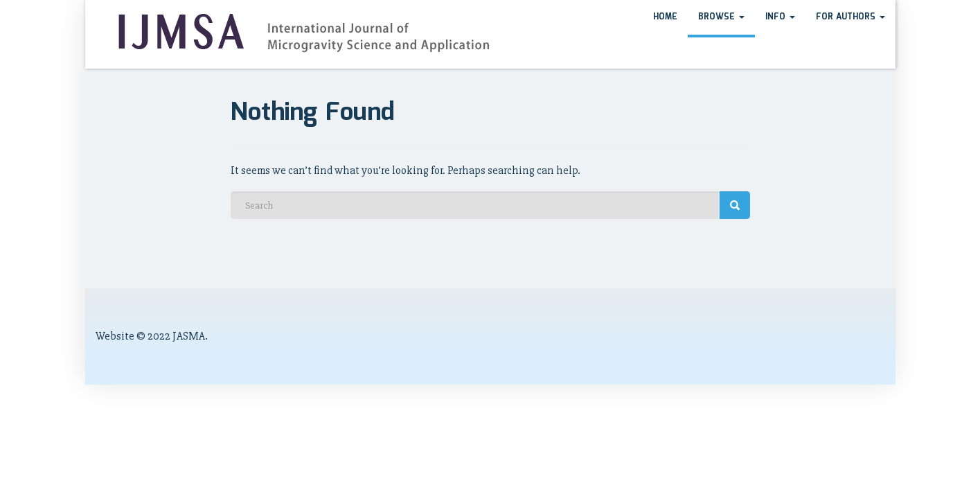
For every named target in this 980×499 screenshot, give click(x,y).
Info (780, 17)
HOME (665, 17)
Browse (721, 17)
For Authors (850, 17)
